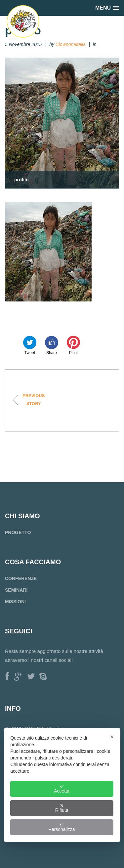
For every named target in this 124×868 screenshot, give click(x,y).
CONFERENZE (21, 578)
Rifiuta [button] (62, 808)
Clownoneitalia (71, 44)
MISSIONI (15, 602)
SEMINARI (16, 590)
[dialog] (62, 785)
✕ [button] (112, 737)
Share (52, 345)
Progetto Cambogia (30, 400)
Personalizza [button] (62, 827)
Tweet (30, 345)
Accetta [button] (62, 789)
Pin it (73, 345)
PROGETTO (18, 532)
